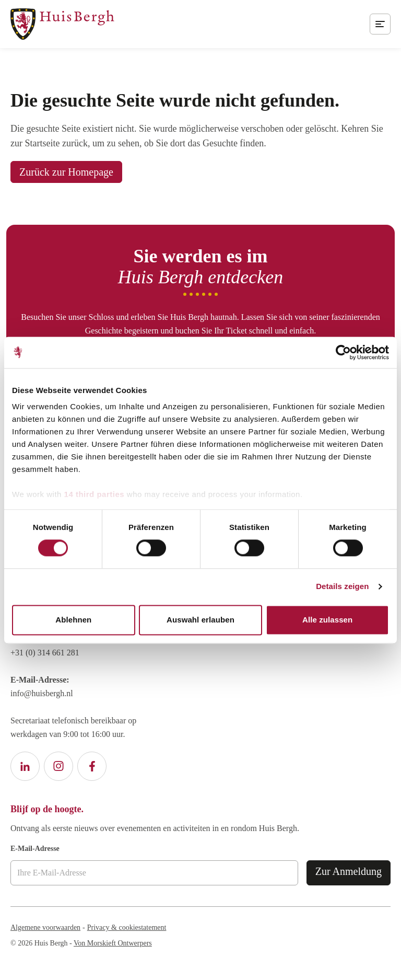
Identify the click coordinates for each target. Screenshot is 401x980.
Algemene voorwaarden (45, 927)
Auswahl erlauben (200, 620)
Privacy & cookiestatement (127, 927)
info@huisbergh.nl (42, 693)
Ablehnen (73, 620)
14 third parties (95, 494)
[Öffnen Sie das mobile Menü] (380, 24)
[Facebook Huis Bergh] (92, 766)
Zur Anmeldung (349, 871)
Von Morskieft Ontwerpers (113, 943)
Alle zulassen (327, 620)
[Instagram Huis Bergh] (58, 766)
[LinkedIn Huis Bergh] (25, 766)
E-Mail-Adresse (35, 849)
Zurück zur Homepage (66, 172)
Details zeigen (342, 587)
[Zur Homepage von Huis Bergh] (62, 24)
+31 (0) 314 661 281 (45, 653)
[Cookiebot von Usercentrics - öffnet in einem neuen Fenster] (343, 352)
